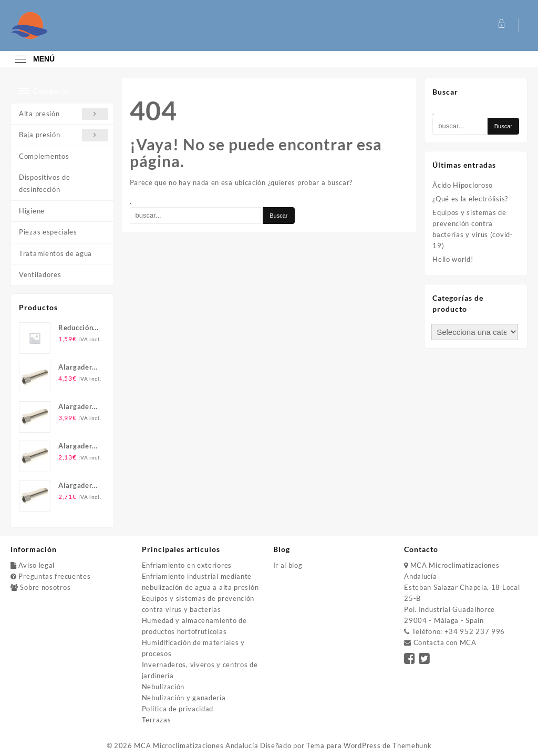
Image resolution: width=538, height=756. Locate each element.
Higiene (32, 211)
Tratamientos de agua (55, 253)
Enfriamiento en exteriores (187, 565)
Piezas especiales (48, 232)
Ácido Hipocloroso (463, 185)
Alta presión (64, 114)
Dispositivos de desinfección (45, 183)
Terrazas (157, 720)
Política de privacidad (178, 709)
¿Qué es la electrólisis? (470, 199)
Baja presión (64, 135)
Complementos (44, 156)
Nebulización (163, 687)
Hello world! (453, 259)
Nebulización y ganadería (184, 698)
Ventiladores (40, 274)
